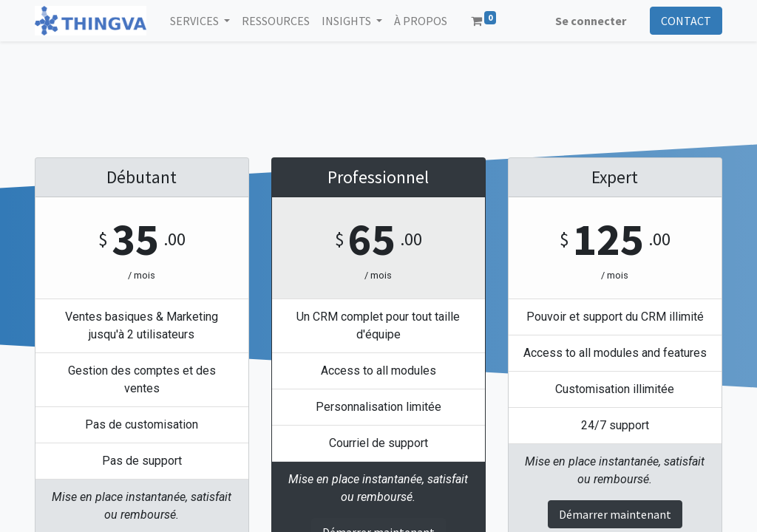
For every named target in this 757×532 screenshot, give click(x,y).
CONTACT (686, 21)
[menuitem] (276, 21)
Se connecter (591, 21)
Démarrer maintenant (615, 514)
